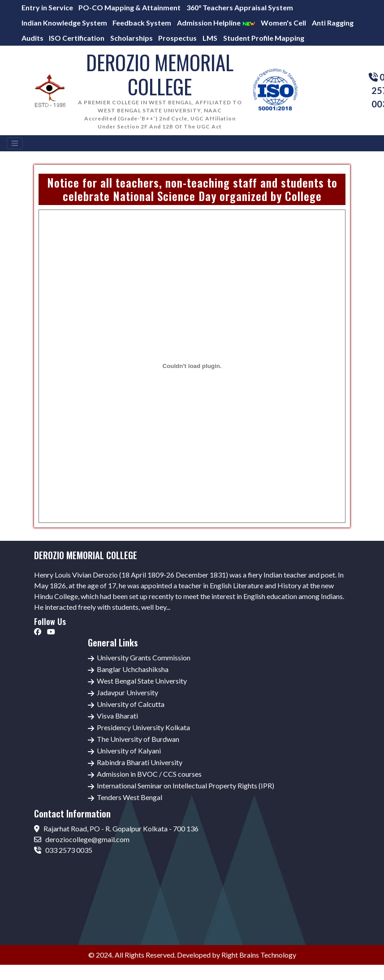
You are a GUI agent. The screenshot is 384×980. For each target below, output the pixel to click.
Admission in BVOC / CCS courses (149, 774)
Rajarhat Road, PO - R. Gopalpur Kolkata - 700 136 (116, 828)
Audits (32, 38)
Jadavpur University (127, 692)
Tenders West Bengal (129, 797)
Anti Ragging (333, 23)
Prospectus (177, 38)
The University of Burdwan (138, 739)
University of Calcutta (131, 704)
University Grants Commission (144, 657)
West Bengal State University (142, 681)
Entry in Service (47, 7)
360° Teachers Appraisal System (240, 7)
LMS (210, 38)
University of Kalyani (129, 751)
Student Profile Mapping (264, 38)
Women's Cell (283, 23)
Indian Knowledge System (64, 23)
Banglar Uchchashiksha (133, 669)
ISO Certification (77, 38)
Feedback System (142, 23)
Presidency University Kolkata (143, 727)
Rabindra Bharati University (140, 762)
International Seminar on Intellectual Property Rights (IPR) (186, 785)
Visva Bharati (117, 716)
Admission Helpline (216, 23)
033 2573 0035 (63, 850)
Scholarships (132, 38)
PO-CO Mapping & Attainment (129, 7)
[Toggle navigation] (15, 143)
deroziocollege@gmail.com (82, 839)
